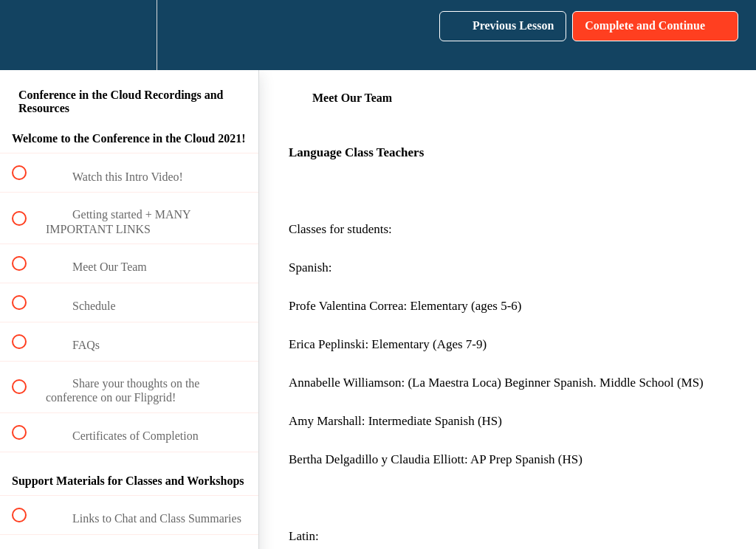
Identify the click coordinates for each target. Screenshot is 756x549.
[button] (27, 35)
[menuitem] (129, 35)
